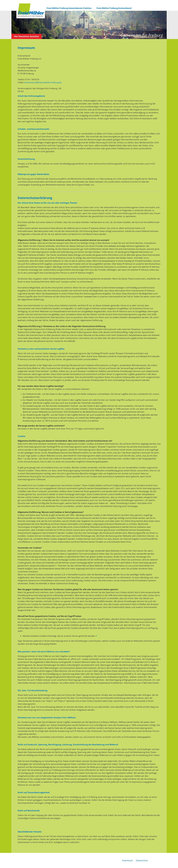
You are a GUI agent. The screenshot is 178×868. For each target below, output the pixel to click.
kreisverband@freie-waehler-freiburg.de (43, 82)
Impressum (128, 860)
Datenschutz (142, 860)
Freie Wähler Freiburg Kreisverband (114, 8)
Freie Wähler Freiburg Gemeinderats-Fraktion (69, 8)
